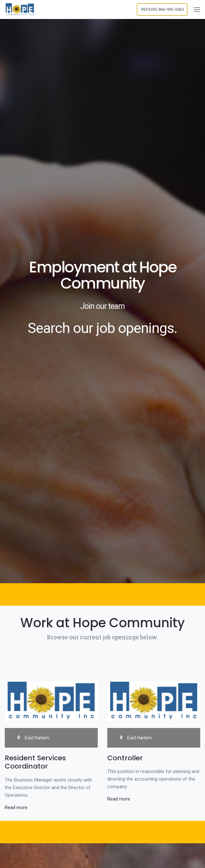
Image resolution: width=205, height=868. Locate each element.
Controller (125, 758)
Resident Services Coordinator (35, 762)
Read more (16, 807)
